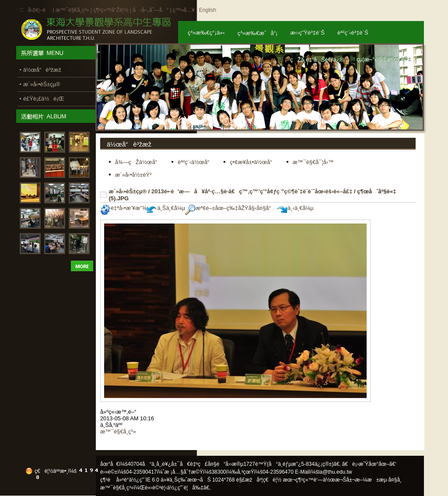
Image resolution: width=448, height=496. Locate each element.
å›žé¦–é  (40, 10)
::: (21, 10)
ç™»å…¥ (184, 10)
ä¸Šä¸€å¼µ (166, 208)
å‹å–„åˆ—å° (150, 10)
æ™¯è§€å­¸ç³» (73, 10)
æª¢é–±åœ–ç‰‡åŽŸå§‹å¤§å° (230, 208)
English (208, 10)
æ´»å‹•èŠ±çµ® (128, 191)
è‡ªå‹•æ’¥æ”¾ (123, 208)
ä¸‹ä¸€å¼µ (295, 208)
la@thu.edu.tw (335, 472)
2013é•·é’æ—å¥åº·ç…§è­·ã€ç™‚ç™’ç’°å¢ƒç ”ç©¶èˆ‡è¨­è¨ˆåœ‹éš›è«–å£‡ (252, 191)
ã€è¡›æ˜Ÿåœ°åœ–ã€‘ (369, 464)
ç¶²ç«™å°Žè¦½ (111, 10)
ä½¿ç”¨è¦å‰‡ (185, 488)
